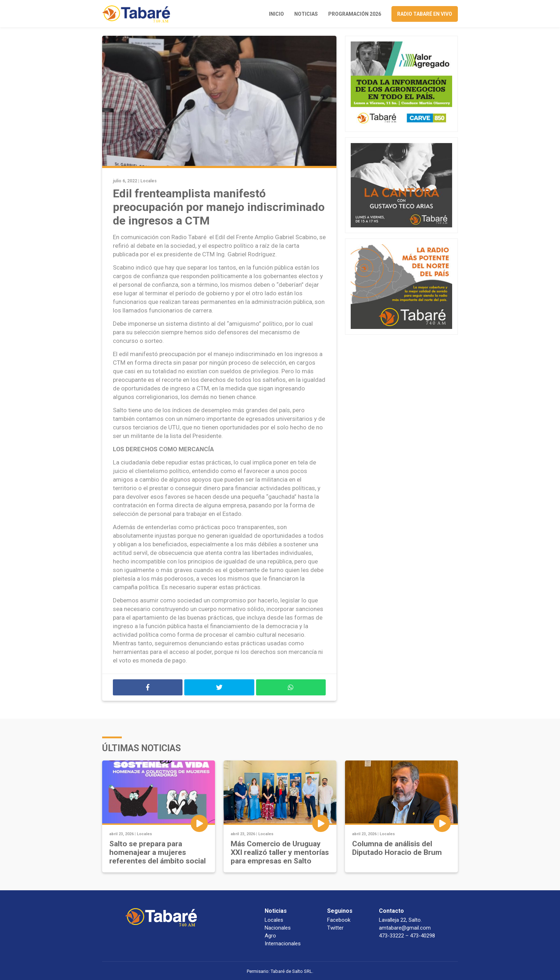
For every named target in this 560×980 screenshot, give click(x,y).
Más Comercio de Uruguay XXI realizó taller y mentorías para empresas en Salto (280, 852)
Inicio (276, 14)
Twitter (335, 928)
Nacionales (278, 928)
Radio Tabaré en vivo (425, 14)
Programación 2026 (355, 14)
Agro (270, 936)
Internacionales (283, 944)
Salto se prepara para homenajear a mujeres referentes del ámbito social (157, 852)
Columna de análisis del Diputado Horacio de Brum (397, 848)
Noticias (306, 14)
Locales (149, 181)
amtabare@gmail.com (405, 928)
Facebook (339, 920)
